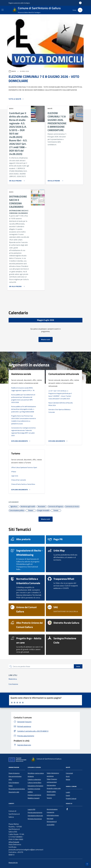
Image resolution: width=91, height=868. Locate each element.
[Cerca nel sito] (80, 10)
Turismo (49, 798)
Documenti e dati (14, 792)
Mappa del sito (13, 863)
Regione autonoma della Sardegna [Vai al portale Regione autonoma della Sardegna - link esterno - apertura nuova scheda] (19, 3)
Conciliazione (13, 684)
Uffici (10, 779)
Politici (11, 786)
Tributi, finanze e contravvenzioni (52, 781)
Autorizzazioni (51, 795)
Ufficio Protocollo (14, 842)
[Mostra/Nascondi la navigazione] (3, 10)
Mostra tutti (46, 339)
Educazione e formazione (35, 786)
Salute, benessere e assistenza (53, 775)
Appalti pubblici (51, 792)
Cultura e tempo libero (34, 783)
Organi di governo (14, 773)
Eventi (68, 795)
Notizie (68, 779)
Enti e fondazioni (14, 783)
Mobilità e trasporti (34, 798)
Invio (78, 666)
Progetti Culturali (71, 799)
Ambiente (31, 776)
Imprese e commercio (34, 795)
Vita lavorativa (51, 785)
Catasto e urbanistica (34, 779)
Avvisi (68, 776)
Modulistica (13, 679)
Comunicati (69, 773)
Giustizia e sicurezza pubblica (34, 790)
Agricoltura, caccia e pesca (36, 773)
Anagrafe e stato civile (54, 788)
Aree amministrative (15, 776)
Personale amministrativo (17, 789)
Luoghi (68, 792)
